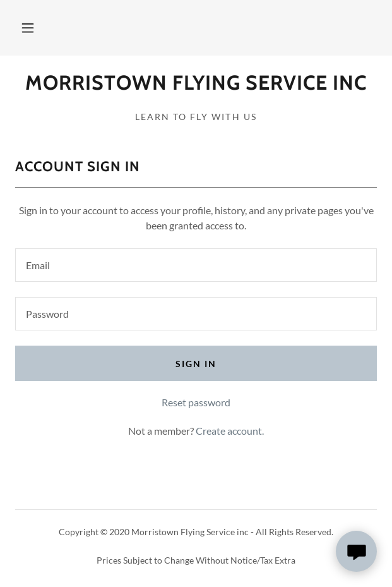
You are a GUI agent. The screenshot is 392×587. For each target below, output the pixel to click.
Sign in (196, 364)
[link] (196, 83)
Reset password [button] (196, 402)
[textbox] (196, 265)
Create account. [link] (230, 431)
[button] (28, 28)
